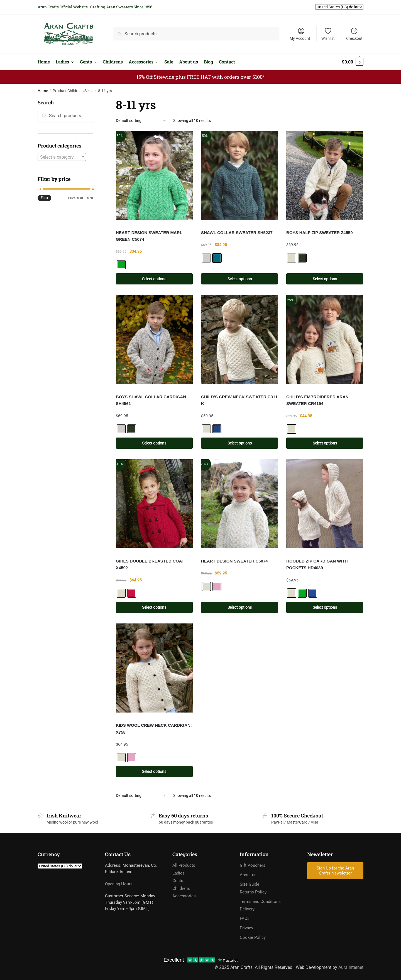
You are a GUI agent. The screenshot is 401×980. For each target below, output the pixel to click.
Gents (178, 881)
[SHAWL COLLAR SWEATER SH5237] (239, 175)
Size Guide (250, 884)
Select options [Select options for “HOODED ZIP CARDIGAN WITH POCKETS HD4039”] (325, 607)
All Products (184, 865)
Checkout (354, 34)
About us (248, 875)
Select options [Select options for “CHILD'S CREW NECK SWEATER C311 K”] (240, 443)
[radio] (121, 265)
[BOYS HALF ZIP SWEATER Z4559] (325, 175)
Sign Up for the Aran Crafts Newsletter (335, 871)
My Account (300, 34)
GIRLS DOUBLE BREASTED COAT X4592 (150, 564)
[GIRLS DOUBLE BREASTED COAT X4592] (154, 504)
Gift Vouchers (253, 865)
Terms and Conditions (260, 902)
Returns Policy (253, 892)
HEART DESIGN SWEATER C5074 (234, 561)
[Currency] (60, 866)
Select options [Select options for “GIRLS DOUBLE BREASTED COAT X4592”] (154, 607)
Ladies (179, 873)
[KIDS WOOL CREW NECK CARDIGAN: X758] (154, 668)
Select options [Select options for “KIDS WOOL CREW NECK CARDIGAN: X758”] (154, 772)
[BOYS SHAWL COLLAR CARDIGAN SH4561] (154, 340)
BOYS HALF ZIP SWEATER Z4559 (320, 233)
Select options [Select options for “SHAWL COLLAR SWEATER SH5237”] (240, 279)
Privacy (246, 928)
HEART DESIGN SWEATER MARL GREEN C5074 (149, 236)
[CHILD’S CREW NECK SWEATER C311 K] (239, 340)
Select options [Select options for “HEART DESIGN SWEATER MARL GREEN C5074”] (154, 279)
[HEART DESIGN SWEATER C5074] (239, 504)
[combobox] (62, 157)
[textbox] (62, 157)
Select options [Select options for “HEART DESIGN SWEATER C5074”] (240, 607)
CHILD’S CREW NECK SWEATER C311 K (239, 400)
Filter (44, 198)
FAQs (245, 918)
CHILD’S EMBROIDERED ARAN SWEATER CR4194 (317, 400)
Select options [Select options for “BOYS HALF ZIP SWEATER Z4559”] (325, 279)
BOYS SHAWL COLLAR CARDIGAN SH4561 (151, 400)
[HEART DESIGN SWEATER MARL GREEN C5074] (154, 175)
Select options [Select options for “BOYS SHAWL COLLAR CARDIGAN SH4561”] (154, 443)
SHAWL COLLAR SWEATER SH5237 (237, 233)
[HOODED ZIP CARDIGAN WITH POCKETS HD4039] (325, 504)
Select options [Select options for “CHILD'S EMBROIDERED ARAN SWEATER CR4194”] (325, 443)
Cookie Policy (253, 937)
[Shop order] (141, 121)
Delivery (247, 909)
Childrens (181, 888)
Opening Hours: (119, 884)
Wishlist (328, 34)
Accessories (184, 896)
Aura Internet (351, 967)
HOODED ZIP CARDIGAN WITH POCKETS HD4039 (317, 564)
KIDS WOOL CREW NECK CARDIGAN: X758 (154, 729)
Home (43, 91)
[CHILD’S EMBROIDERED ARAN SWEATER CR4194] (325, 340)
